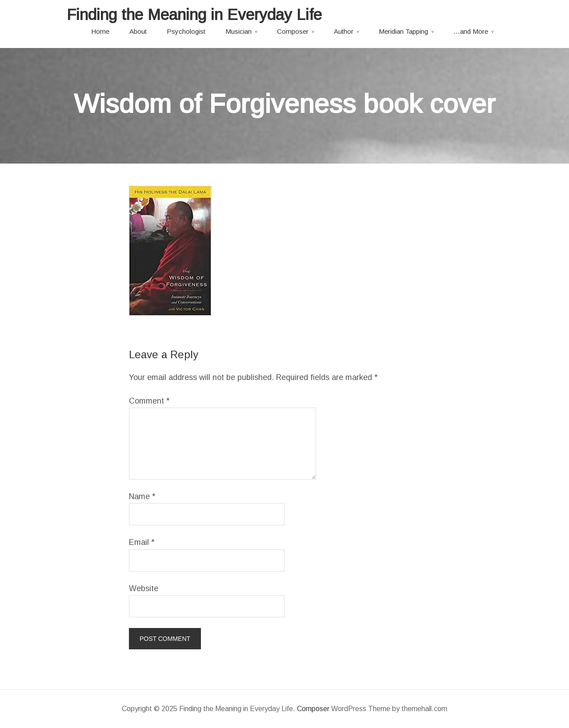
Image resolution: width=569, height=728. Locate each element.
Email (142, 542)
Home (100, 31)
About (138, 31)
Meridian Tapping (403, 31)
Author (344, 31)
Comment (149, 401)
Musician (238, 31)
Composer (293, 31)
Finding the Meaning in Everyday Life (194, 14)
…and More (471, 31)
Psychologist (186, 31)
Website (144, 588)
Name (142, 496)
